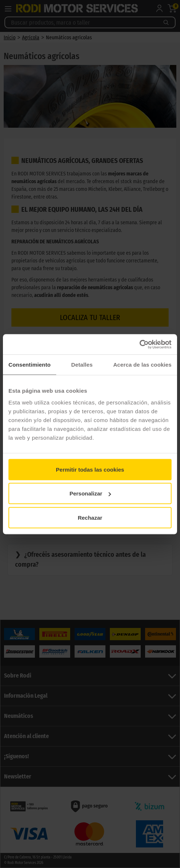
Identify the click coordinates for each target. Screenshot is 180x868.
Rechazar (90, 517)
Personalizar (90, 493)
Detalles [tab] (82, 365)
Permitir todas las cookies (90, 469)
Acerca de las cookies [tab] (142, 365)
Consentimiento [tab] (30, 365)
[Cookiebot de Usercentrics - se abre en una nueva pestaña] (139, 344)
